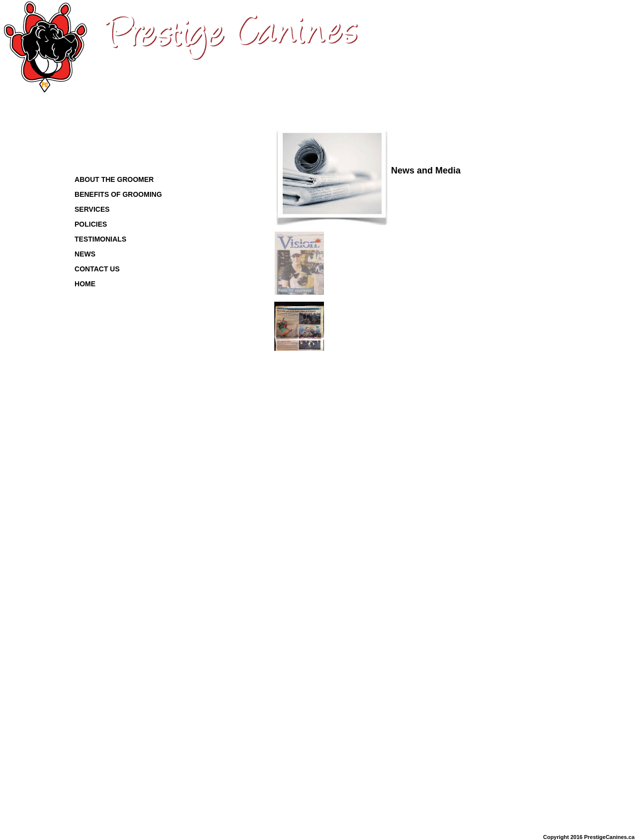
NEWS (85, 254)
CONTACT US (97, 269)
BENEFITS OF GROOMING (118, 194)
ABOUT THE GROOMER (114, 179)
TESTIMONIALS (100, 239)
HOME (85, 284)
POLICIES (91, 224)
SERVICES (92, 209)
